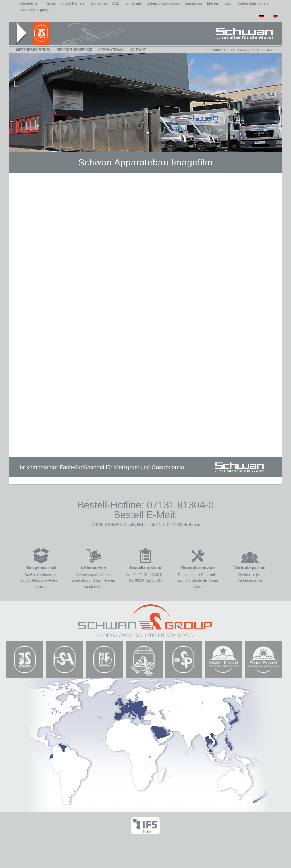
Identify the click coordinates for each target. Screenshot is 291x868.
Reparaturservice (74, 50)
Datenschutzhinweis (253, 3)
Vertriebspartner (250, 567)
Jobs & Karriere (73, 3)
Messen (213, 3)
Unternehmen (29, 3)
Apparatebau (111, 50)
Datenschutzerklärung (164, 3)
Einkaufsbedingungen (35, 10)
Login (228, 3)
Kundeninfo (133, 3)
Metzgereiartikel (34, 50)
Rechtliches (98, 3)
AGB (116, 3)
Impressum (194, 3)
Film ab (50, 3)
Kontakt (138, 50)
